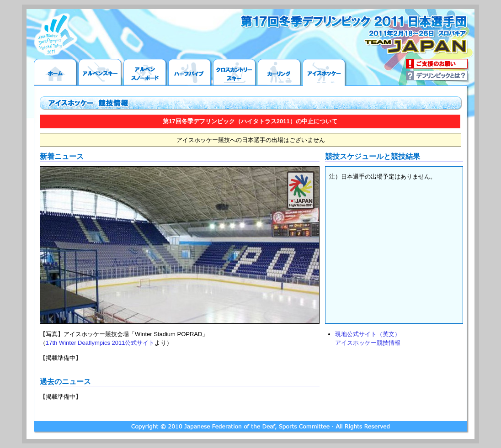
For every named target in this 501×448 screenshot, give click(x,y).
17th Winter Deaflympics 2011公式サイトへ (54, 34)
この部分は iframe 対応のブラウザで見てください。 (394, 245)
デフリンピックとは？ (438, 77)
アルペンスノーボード (146, 72)
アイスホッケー (325, 72)
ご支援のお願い (438, 65)
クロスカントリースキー (235, 72)
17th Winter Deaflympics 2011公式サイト (100, 343)
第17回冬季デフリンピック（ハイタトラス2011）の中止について (250, 121)
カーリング (280, 72)
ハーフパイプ (191, 72)
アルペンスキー (101, 72)
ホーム (56, 72)
